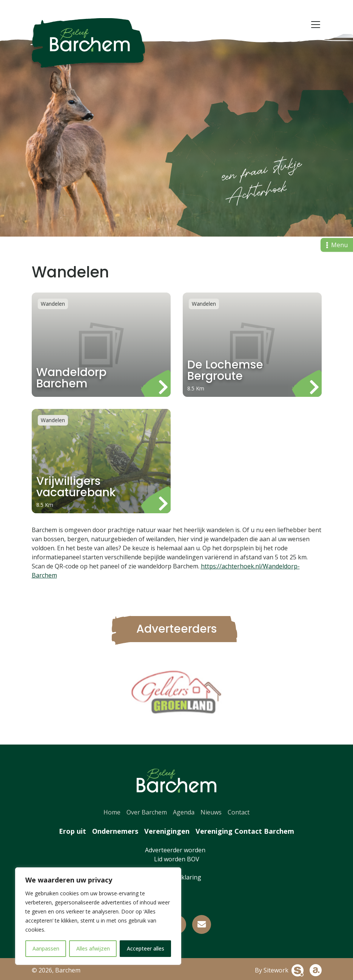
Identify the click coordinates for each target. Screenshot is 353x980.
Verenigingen (167, 831)
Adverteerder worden (177, 850)
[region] (98, 916)
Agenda (184, 812)
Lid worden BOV (177, 859)
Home (112, 812)
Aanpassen (46, 948)
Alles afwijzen (93, 948)
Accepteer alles (146, 948)
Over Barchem (147, 812)
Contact (239, 812)
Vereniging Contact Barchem (245, 831)
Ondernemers (115, 831)
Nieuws (211, 812)
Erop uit (72, 831)
